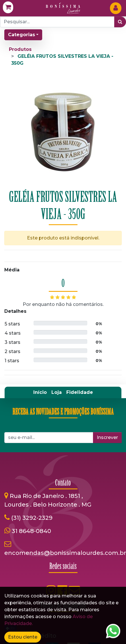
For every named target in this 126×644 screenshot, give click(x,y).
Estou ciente (23, 637)
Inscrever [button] (107, 437)
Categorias (22, 35)
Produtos (20, 49)
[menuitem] (40, 392)
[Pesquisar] (120, 22)
